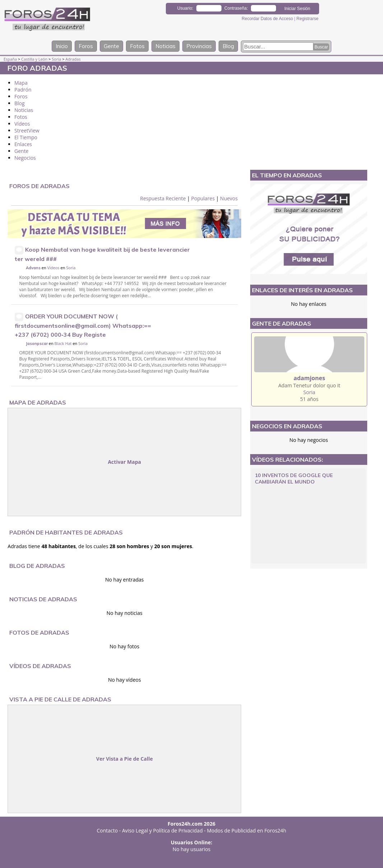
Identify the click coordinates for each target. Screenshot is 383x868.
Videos (53, 268)
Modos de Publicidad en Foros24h (247, 830)
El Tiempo (26, 137)
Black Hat (63, 343)
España (10, 59)
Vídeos (22, 124)
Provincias (199, 46)
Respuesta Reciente (163, 198)
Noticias (165, 46)
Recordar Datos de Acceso (268, 19)
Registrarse (307, 19)
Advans (33, 268)
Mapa (21, 83)
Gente (111, 46)
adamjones (309, 378)
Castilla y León (34, 59)
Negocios (25, 158)
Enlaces (23, 144)
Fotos (137, 46)
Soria (56, 59)
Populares (203, 198)
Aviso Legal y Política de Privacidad (162, 830)
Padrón (23, 90)
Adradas (73, 59)
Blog (228, 46)
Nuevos (229, 198)
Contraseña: (236, 8)
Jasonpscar (37, 344)
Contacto (108, 830)
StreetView (27, 130)
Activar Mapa (124, 462)
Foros (86, 46)
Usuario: (185, 8)
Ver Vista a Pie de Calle (125, 759)
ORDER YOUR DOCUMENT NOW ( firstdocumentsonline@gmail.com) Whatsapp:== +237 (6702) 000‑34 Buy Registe (83, 325)
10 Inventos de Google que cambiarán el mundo (294, 479)
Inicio (62, 46)
